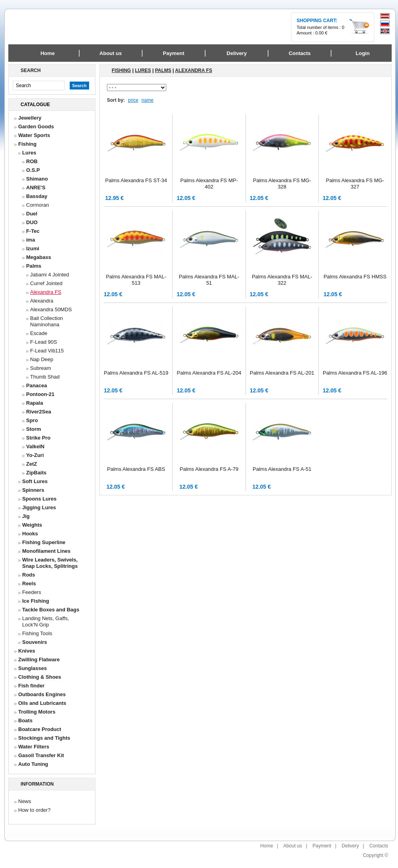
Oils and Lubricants (42, 703)
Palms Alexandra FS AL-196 (355, 373)
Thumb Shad (45, 377)
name (147, 100)
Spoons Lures (39, 499)
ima (30, 240)
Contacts (379, 846)
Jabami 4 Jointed (50, 275)
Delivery (350, 846)
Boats (25, 720)
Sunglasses (32, 668)
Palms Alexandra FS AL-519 (136, 373)
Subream (41, 368)
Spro (32, 420)
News (25, 801)
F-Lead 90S (44, 342)
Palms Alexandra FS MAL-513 (136, 280)
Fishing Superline (44, 542)
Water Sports (34, 135)
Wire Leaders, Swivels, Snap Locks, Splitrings (50, 563)
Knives (27, 651)
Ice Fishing (36, 601)
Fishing (27, 144)
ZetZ (31, 464)
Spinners (33, 490)
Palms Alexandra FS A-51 (282, 469)
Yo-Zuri (35, 455)
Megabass (39, 257)
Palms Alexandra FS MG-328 (282, 184)
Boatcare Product (40, 729)
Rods (29, 575)
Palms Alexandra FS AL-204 (209, 373)
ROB (32, 161)
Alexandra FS (46, 292)
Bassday (37, 196)
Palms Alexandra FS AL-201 (282, 373)
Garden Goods (36, 127)
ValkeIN (35, 446)
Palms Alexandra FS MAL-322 (282, 280)
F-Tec (33, 231)
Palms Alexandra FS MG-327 (355, 184)
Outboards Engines (42, 694)
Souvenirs (35, 642)
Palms (34, 266)
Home (48, 53)
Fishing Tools (37, 633)
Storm (34, 429)
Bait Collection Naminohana (47, 321)
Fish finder (31, 686)
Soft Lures (35, 481)
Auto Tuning (33, 764)
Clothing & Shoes (40, 677)
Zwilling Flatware (39, 660)
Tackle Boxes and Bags (51, 610)
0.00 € (321, 33)
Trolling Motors (37, 712)
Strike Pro (38, 438)
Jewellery (30, 118)
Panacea (37, 385)
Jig (26, 516)
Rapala (35, 403)
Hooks (30, 534)
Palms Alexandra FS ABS (136, 469)
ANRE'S (36, 187)
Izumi (33, 248)
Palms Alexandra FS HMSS (355, 277)
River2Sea (39, 412)
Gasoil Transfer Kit (41, 755)
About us (292, 846)
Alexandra (42, 301)
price (133, 100)
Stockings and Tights (44, 738)
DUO (32, 222)
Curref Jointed (46, 283)
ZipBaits (36, 473)
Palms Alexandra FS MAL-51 (209, 280)
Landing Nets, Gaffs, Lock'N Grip (46, 621)
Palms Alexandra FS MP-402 (209, 184)
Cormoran (38, 205)
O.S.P (33, 170)
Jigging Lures (39, 507)
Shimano (37, 179)
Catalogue (35, 105)
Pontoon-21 (40, 394)
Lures (29, 153)
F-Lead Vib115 (47, 351)
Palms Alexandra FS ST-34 (136, 180)
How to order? (34, 810)
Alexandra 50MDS (51, 309)
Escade (39, 333)
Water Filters (34, 747)
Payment (322, 846)
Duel (32, 214)
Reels (29, 583)
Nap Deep (42, 359)
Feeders (32, 592)
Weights (32, 525)
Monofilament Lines (46, 551)
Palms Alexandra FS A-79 (209, 469)
